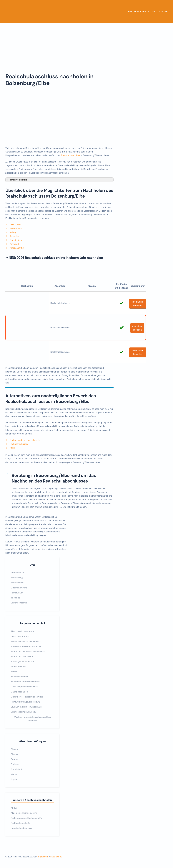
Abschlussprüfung (20, 636)
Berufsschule (17, 583)
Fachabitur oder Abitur (22, 656)
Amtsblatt (14, 244)
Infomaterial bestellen (138, 304)
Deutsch (15, 759)
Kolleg (13, 232)
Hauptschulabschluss (21, 828)
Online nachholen (19, 692)
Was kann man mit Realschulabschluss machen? (32, 719)
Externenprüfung (19, 588)
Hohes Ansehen (18, 667)
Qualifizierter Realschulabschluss (27, 697)
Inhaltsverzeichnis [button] (17, 180)
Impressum (43, 857)
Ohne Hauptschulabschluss (24, 687)
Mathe (14, 774)
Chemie (15, 754)
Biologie (15, 749)
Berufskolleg (17, 578)
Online (163, 12)
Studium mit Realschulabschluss (27, 707)
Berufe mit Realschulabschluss (26, 641)
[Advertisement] (86, 43)
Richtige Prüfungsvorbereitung (26, 702)
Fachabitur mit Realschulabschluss (28, 651)
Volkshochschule (19, 603)
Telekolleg (15, 236)
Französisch (17, 769)
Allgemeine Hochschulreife (24, 813)
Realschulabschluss (142, 12)
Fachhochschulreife (19, 444)
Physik (14, 779)
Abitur (13, 448)
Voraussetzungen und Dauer (25, 712)
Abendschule (16, 228)
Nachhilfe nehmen (20, 677)
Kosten (14, 672)
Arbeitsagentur (17, 248)
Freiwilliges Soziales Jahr (23, 661)
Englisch (15, 764)
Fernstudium (16, 240)
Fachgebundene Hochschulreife (25, 440)
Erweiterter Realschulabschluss (26, 646)
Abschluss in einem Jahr (23, 631)
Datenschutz (56, 857)
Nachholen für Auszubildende (25, 682)
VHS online (15, 225)
